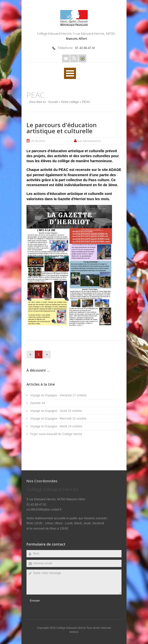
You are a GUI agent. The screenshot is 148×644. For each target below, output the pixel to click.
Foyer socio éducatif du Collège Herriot (56, 434)
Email (66, 58)
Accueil (53, 102)
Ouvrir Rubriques (70, 73)
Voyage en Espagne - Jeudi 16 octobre (56, 411)
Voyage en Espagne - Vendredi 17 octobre (58, 395)
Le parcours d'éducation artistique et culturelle (62, 128)
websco (74, 632)
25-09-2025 (38, 141)
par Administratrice (89, 141)
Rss (74, 58)
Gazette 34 (38, 403)
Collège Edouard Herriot (71, 628)
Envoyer (35, 601)
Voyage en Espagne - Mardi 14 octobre (56, 426)
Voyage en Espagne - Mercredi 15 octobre (58, 419)
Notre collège (70, 102)
